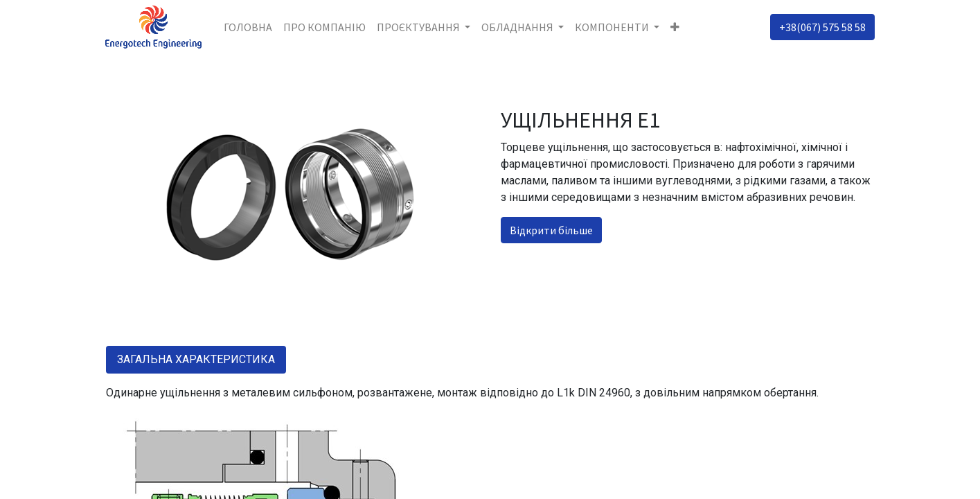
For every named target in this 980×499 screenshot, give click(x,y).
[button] (675, 27)
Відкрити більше (551, 230)
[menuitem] (248, 27)
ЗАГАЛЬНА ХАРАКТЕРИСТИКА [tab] (196, 359)
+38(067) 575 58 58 (822, 27)
